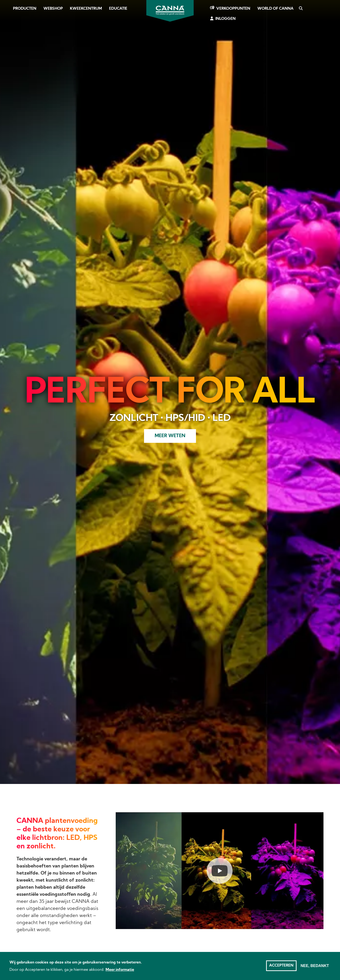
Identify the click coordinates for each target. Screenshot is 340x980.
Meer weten (170, 436)
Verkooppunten (233, 9)
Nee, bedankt (315, 966)
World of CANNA (275, 9)
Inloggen (225, 19)
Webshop (53, 9)
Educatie (118, 9)
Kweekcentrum (86, 9)
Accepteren (281, 966)
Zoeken (301, 9)
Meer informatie (120, 970)
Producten (25, 9)
